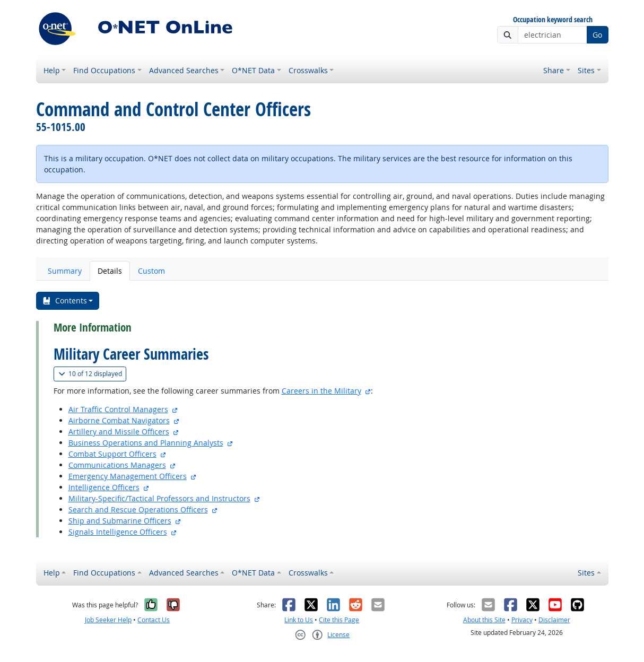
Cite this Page (339, 620)
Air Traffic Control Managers (118, 409)
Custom (151, 271)
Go (597, 35)
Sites (586, 70)
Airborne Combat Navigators (119, 420)
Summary (65, 271)
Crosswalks (308, 70)
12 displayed (92, 374)
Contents (64, 300)
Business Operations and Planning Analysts (146, 443)
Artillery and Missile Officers (119, 432)
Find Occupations (104, 70)
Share (554, 70)
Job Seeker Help (108, 620)
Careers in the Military (321, 391)
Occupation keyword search (553, 20)
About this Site (484, 620)
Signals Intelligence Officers (118, 532)
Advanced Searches (184, 70)
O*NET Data (253, 70)
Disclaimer (554, 620)
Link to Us (299, 620)
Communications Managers (117, 465)
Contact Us (154, 620)
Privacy (522, 620)
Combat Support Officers (112, 454)
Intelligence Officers (104, 487)
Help (52, 70)
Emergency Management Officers (128, 476)
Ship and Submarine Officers (120, 521)
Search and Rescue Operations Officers (138, 509)
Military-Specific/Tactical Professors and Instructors (159, 498)
